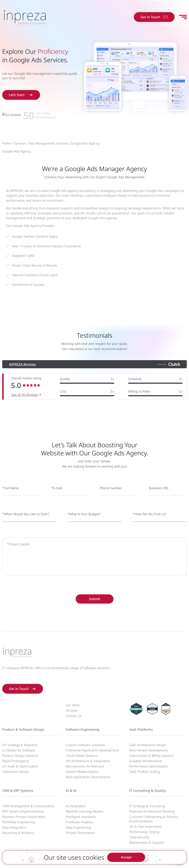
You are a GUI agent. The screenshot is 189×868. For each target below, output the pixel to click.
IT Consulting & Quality (147, 790)
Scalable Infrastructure (146, 761)
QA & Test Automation (145, 826)
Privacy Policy (113, 862)
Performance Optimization (148, 766)
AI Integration (76, 806)
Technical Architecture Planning (152, 811)
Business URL (159, 499)
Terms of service (138, 862)
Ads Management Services (48, 150)
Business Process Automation (24, 817)
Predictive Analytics (80, 822)
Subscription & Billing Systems (151, 755)
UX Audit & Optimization (20, 766)
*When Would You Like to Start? (26, 525)
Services (20, 150)
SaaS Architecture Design (148, 745)
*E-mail (57, 499)
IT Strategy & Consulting (147, 806)
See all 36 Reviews (27, 411)
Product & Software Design (23, 729)
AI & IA (71, 790)
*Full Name (11, 499)
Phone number (111, 499)
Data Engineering (78, 827)
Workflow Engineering (19, 822)
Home (7, 150)
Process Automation (80, 833)
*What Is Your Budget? (84, 525)
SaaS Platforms (141, 729)
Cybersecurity (139, 837)
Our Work (73, 705)
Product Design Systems (20, 755)
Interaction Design (16, 772)
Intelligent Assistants (81, 817)
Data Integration (14, 827)
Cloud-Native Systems (82, 755)
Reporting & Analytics (18, 833)
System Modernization (82, 772)
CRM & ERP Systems (18, 790)
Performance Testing (144, 832)
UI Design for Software (19, 750)
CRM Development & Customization (28, 806)
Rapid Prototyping (16, 761)
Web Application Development (88, 777)
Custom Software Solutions (85, 745)
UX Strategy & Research (20, 745)
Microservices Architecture (85, 766)
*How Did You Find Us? (150, 525)
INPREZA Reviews (23, 375)
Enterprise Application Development (92, 750)
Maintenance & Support (147, 842)
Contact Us (74, 716)
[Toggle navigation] (183, 17)
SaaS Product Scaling (145, 772)
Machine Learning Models (85, 811)
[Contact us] (179, 858)
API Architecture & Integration (88, 761)
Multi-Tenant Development (148, 750)
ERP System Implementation (23, 811)
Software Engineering (83, 729)
